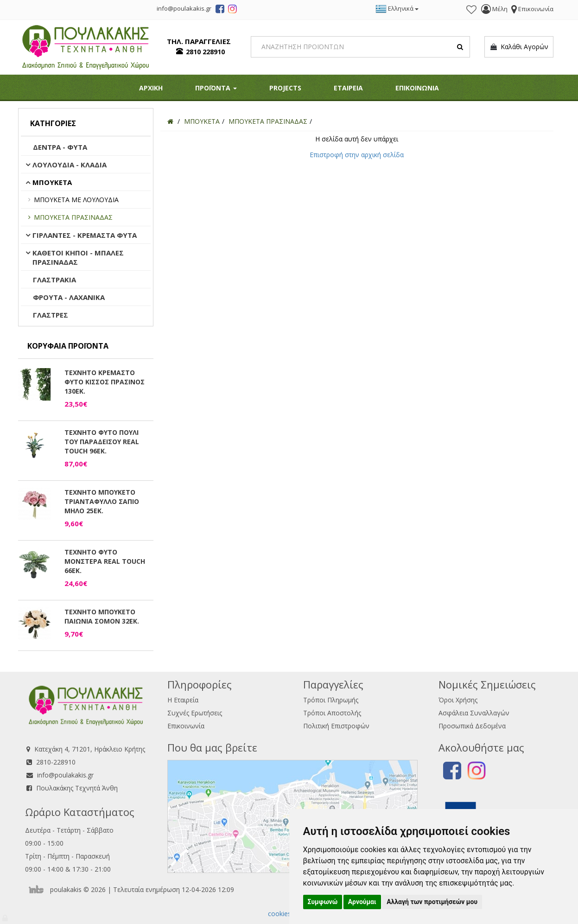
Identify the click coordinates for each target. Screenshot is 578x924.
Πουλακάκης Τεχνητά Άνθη (77, 788)
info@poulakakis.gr (65, 775)
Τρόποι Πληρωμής (331, 700)
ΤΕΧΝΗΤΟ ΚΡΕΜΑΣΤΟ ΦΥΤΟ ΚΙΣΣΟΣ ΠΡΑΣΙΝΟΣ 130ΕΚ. (105, 382)
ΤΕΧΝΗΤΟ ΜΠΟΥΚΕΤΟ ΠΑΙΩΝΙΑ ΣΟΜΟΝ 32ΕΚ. (102, 616)
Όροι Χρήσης (458, 700)
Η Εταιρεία (183, 700)
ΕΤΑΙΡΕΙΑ (348, 88)
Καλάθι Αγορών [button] (519, 47)
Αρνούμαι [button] (362, 902)
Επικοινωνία (186, 726)
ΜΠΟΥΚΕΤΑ (52, 182)
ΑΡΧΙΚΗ (151, 88)
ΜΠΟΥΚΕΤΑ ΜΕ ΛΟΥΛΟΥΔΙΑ (76, 200)
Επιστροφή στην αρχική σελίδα (357, 155)
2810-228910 (56, 762)
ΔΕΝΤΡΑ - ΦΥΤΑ (60, 147)
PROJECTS (285, 88)
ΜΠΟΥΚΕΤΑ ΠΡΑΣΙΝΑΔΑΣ (73, 217)
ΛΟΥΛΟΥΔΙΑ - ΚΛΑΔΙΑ (70, 165)
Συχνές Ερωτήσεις (195, 713)
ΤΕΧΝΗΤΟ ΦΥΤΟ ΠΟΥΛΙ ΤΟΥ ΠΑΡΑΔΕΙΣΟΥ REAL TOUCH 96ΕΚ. (102, 442)
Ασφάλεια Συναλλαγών (474, 713)
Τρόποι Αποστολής (332, 713)
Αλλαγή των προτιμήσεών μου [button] (432, 902)
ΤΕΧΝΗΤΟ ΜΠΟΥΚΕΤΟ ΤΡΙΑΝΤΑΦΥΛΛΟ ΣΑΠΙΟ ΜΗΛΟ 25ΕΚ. (102, 501)
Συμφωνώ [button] (323, 902)
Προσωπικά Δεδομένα (472, 726)
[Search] (360, 47)
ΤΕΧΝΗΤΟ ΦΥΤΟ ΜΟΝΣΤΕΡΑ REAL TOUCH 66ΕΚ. (105, 561)
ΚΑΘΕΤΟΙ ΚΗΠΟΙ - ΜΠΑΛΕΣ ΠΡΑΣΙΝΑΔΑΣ (78, 257)
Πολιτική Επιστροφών (336, 726)
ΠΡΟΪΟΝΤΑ (216, 88)
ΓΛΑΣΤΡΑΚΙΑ (54, 280)
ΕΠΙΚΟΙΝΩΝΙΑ (417, 88)
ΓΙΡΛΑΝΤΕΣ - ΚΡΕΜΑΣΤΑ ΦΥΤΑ (85, 235)
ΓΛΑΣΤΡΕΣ (51, 315)
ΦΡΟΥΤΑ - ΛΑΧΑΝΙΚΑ (69, 297)
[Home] (170, 121)
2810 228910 (205, 52)
